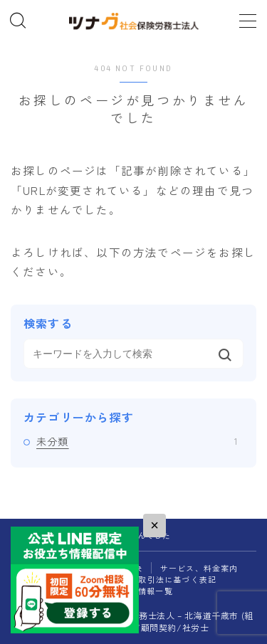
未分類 (137, 441)
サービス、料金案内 (199, 568)
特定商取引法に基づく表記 (164, 579)
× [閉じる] (155, 525)
